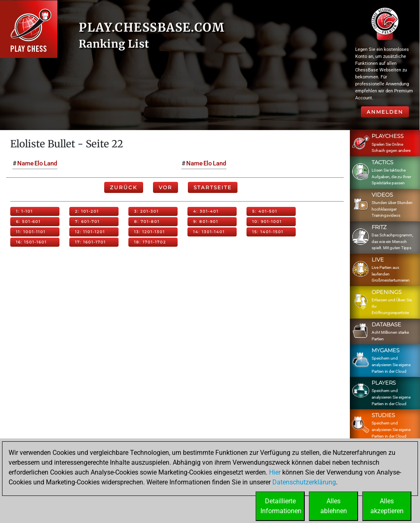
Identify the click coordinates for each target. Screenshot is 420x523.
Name (25, 163)
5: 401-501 (265, 211)
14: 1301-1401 (209, 232)
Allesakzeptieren (387, 506)
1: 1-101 (24, 211)
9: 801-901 (206, 221)
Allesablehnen (334, 506)
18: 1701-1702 (150, 242)
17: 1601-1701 (90, 242)
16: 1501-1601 (31, 242)
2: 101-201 (87, 211)
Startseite (213, 187)
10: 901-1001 (267, 221)
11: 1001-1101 (31, 232)
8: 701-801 (147, 221)
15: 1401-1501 (268, 232)
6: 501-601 (28, 221)
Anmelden (385, 112)
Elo (39, 163)
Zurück (124, 187)
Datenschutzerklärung (304, 482)
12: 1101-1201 (90, 232)
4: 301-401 (206, 211)
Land (50, 163)
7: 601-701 (87, 221)
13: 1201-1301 (150, 232)
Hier (275, 472)
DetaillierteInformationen (281, 506)
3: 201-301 (146, 211)
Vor (165, 187)
